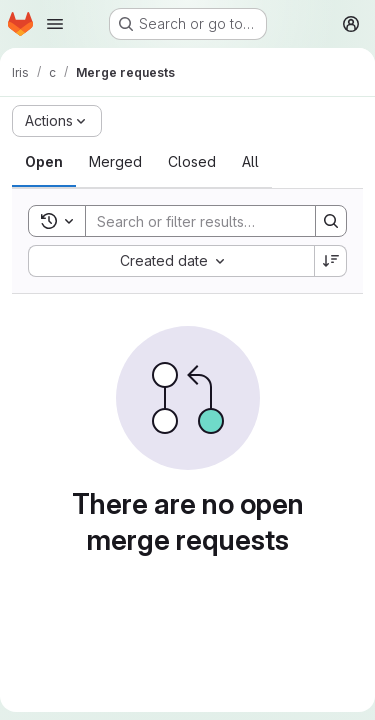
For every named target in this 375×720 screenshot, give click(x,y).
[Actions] (57, 121)
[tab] (44, 162)
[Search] (217, 221)
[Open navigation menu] (55, 24)
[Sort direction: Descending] (331, 261)
